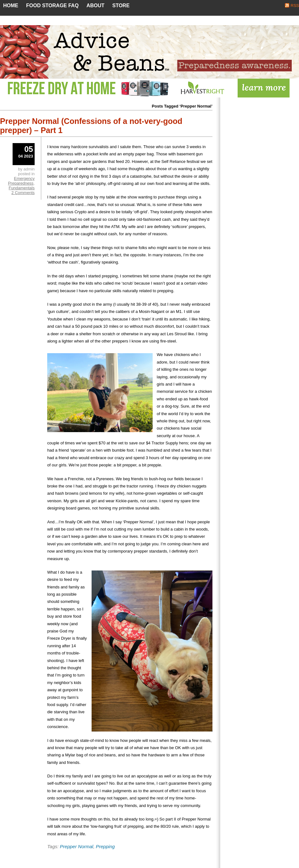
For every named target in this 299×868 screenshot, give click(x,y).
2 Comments (23, 193)
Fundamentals (22, 188)
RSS (295, 6)
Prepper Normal (76, 846)
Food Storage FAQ (52, 6)
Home (11, 6)
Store (121, 6)
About (96, 6)
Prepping (105, 846)
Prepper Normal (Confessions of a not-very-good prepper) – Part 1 (91, 126)
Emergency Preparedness (21, 181)
